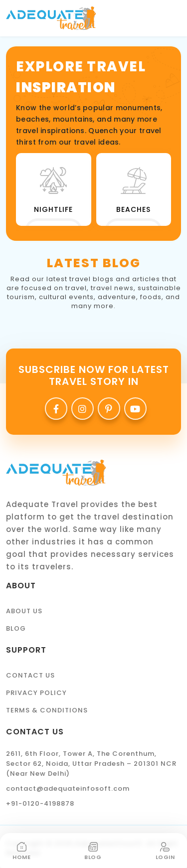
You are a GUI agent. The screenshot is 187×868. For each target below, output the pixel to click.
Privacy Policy (36, 693)
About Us (24, 611)
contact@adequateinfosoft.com (68, 788)
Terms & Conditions (47, 710)
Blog (16, 628)
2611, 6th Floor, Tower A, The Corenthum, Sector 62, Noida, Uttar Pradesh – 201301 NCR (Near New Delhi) (91, 764)
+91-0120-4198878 (40, 803)
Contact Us (30, 675)
